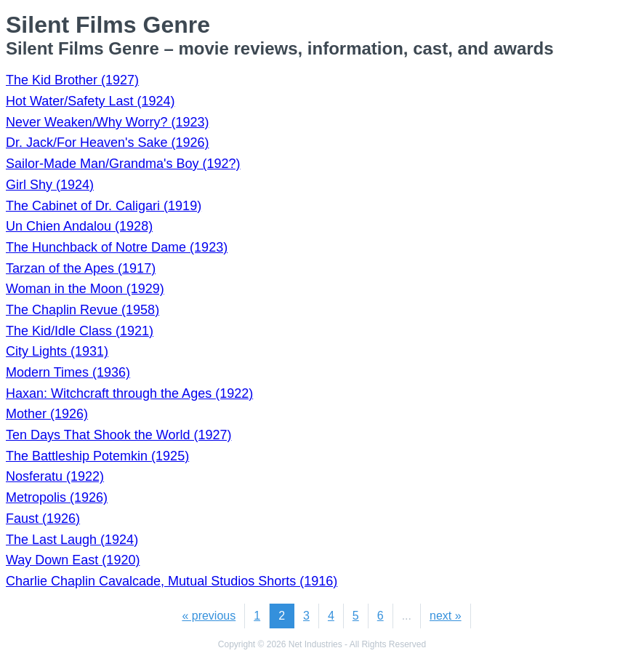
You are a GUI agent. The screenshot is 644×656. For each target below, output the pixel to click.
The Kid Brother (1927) (72, 80)
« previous (209, 616)
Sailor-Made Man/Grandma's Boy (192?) (123, 164)
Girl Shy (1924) (50, 185)
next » (446, 616)
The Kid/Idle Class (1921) (80, 331)
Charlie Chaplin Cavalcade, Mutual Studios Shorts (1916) (172, 581)
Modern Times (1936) (68, 372)
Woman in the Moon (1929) (85, 289)
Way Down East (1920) (73, 560)
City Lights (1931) (57, 351)
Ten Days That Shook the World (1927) (119, 435)
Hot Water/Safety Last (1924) (90, 101)
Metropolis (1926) (57, 497)
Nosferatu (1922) (55, 476)
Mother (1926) (47, 414)
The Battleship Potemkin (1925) (97, 456)
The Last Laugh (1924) (72, 540)
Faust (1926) (43, 519)
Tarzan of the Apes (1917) (81, 268)
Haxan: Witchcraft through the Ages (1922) (129, 393)
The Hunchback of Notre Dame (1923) (117, 247)
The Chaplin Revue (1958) (82, 310)
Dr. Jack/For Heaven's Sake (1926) (108, 143)
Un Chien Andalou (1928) (79, 226)
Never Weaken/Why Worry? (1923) (107, 122)
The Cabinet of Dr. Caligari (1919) (104, 206)
